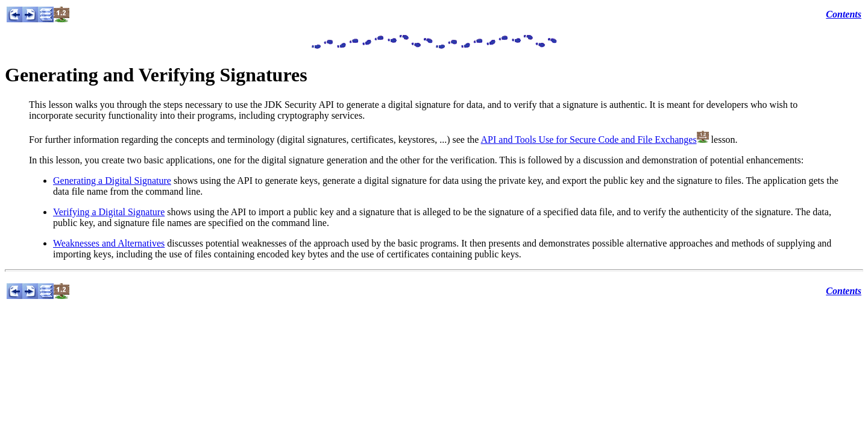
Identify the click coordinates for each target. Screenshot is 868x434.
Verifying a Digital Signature (109, 212)
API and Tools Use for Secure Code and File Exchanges (589, 140)
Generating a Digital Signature (112, 181)
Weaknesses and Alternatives (109, 243)
